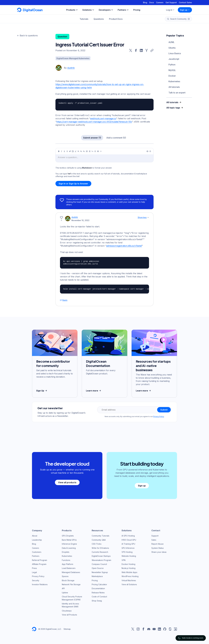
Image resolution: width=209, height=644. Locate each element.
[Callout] (95, 151)
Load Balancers (69, 568)
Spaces (65, 576)
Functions (66, 560)
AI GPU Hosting (128, 536)
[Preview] (147, 151)
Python (172, 65)
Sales (154, 540)
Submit (164, 410)
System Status (158, 548)
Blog (145, 2)
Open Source (98, 568)
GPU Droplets (68, 536)
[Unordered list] (87, 151)
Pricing (95, 580)
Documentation (98, 588)
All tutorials (174, 87)
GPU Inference (128, 548)
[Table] (98, 151)
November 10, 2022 (80, 220)
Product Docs (116, 19)
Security (36, 580)
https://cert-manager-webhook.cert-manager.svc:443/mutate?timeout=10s (94, 122)
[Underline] (64, 151)
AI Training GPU (128, 544)
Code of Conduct (99, 597)
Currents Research (100, 552)
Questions (99, 19)
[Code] (101, 151)
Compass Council (99, 564)
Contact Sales (185, 2)
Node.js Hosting (128, 568)
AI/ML (171, 42)
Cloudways (67, 611)
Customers (37, 552)
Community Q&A (99, 540)
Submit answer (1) (92, 138)
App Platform (68, 564)
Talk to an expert (177, 93)
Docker (172, 76)
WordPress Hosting (130, 576)
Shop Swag (97, 601)
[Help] (150, 151)
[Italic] (62, 151)
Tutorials (84, 19)
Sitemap (67, 629)
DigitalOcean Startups (101, 556)
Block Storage (68, 580)
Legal (34, 572)
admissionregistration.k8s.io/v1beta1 (124, 246)
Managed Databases (71, 572)
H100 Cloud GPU (129, 540)
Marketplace (97, 576)
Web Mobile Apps (129, 572)
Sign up (185, 10)
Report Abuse (157, 544)
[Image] (73, 151)
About (35, 536)
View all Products (69, 615)
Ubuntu (172, 48)
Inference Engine (69, 544)
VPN (123, 560)
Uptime (65, 593)
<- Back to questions (27, 35)
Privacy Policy (159, 416)
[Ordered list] (90, 151)
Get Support (171, 2)
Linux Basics (175, 53)
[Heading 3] (84, 151)
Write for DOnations (100, 548)
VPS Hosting (127, 552)
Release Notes (98, 593)
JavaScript (174, 59)
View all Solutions (129, 584)
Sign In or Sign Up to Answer (73, 184)
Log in (170, 10)
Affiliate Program (39, 564)
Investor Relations (40, 584)
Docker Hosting (128, 564)
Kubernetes (174, 81)
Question (62, 37)
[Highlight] (76, 151)
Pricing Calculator (99, 584)
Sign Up (42, 391)
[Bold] (59, 151)
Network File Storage (71, 584)
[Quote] (92, 151)
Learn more (94, 391)
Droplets (66, 552)
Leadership (37, 540)
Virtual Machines (129, 580)
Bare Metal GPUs (69, 540)
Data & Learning (69, 548)
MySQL (172, 70)
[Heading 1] (78, 151)
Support (155, 536)
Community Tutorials (101, 536)
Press (34, 568)
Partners (36, 556)
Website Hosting (129, 556)
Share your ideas (159, 552)
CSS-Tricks (97, 544)
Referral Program (40, 560)
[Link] (70, 151)
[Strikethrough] (67, 151)
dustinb (71, 68)
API (63, 588)
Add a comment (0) (116, 138)
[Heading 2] (81, 151)
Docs (152, 2)
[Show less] (148, 217)
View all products (67, 482)
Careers (160, 2)
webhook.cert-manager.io (103, 118)
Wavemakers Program (101, 560)
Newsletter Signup (100, 572)
